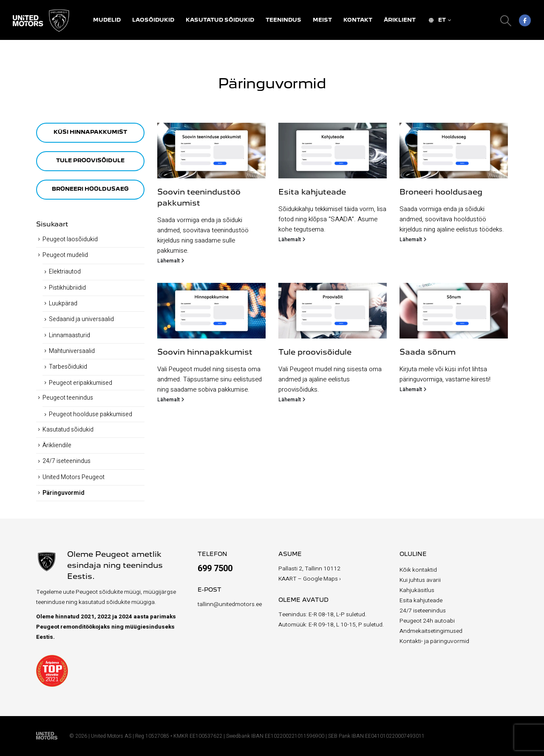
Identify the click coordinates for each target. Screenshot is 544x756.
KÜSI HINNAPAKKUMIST (90, 132)
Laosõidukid (153, 20)
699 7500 (215, 568)
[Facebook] (525, 20)
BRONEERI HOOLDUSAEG (90, 189)
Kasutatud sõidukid (220, 20)
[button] (506, 21)
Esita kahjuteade (312, 192)
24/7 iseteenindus (67, 461)
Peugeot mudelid (65, 255)
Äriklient (400, 20)
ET (436, 20)
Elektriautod (65, 272)
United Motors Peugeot (74, 477)
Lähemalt (171, 261)
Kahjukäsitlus (417, 590)
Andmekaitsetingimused (431, 631)
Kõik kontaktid (418, 570)
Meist (322, 20)
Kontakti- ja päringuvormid (434, 641)
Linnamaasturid (69, 335)
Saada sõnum (428, 353)
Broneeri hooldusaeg (441, 192)
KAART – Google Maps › (310, 579)
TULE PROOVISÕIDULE (90, 161)
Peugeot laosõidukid (70, 239)
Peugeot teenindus (68, 398)
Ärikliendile (57, 445)
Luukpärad (63, 303)
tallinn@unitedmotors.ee (230, 604)
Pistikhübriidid (67, 288)
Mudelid (107, 20)
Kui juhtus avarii (420, 580)
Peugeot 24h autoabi (427, 621)
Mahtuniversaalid (72, 351)
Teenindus (283, 20)
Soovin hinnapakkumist (205, 353)
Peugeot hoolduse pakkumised (91, 414)
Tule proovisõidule (315, 353)
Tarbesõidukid (68, 367)
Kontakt (358, 20)
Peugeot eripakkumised (81, 383)
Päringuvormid (64, 493)
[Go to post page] (211, 151)
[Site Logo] (42, 21)
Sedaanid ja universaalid (81, 319)
